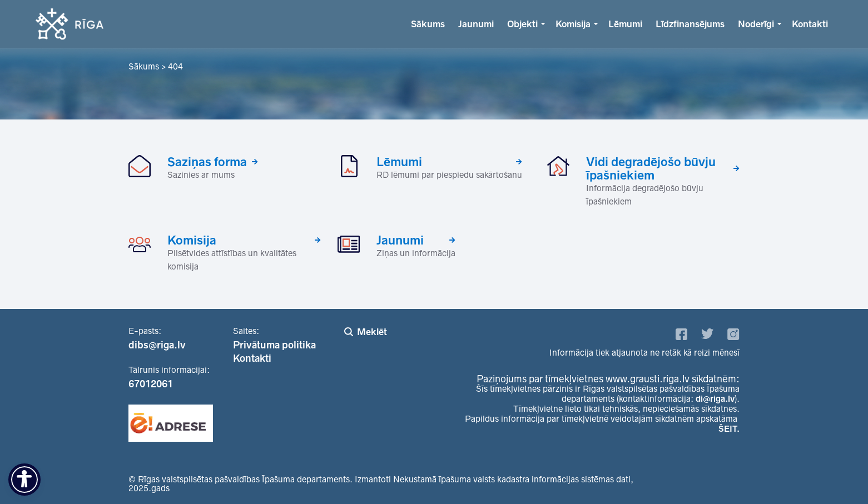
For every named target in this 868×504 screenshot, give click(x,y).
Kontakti (810, 24)
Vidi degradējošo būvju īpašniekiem (651, 168)
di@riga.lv (715, 399)
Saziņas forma (207, 162)
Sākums (428, 24)
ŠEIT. (729, 429)
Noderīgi (756, 24)
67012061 (151, 384)
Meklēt (372, 332)
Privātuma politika (274, 345)
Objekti (522, 24)
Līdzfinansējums (690, 24)
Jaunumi (476, 24)
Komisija (573, 24)
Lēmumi (625, 24)
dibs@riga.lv (157, 345)
